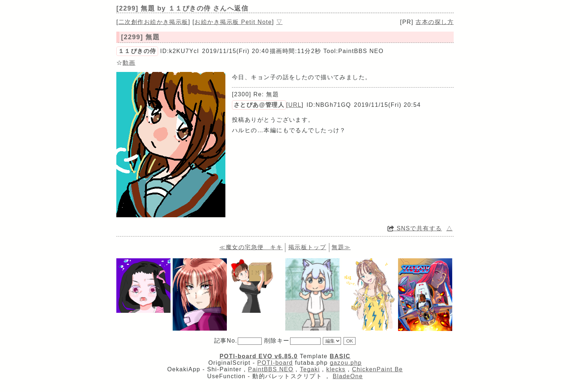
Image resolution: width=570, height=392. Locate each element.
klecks (336, 369)
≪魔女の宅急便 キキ (251, 247)
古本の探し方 (435, 22)
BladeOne (348, 376)
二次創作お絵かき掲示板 (153, 22)
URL (295, 105)
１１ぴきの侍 (137, 51)
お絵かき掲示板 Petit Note (233, 22)
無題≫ (341, 247)
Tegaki (310, 369)
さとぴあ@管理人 (259, 105)
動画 (129, 63)
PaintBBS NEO (271, 369)
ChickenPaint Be (377, 369)
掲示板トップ (307, 247)
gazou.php (346, 363)
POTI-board (275, 363)
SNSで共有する (415, 228)
